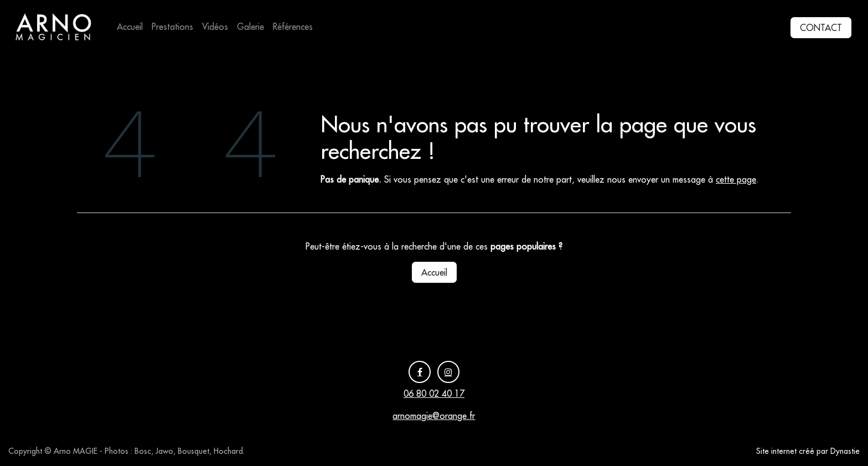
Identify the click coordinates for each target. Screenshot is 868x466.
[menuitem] (130, 27)
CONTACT (821, 28)
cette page (736, 179)
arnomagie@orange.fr (434, 416)
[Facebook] (420, 372)
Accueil (434, 272)
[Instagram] (448, 372)
